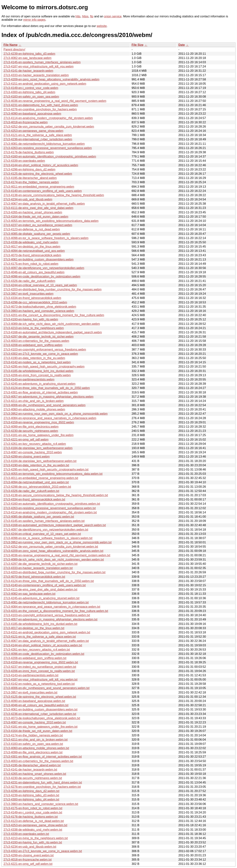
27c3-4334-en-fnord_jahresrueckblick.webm (32, 298)
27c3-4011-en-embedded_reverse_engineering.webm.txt (41, 478)
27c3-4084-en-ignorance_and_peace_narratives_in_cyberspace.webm (50, 418)
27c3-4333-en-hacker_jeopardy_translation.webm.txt (38, 568)
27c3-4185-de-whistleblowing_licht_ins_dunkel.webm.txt (40, 624)
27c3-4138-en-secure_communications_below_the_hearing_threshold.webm (54, 195)
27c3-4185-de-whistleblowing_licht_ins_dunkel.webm (38, 371)
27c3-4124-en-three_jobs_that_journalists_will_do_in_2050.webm (47, 388)
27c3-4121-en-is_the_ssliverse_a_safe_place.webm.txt (40, 637)
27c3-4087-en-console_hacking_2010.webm (33, 452)
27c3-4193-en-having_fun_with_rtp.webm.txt (33, 842)
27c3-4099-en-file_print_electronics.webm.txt (33, 752)
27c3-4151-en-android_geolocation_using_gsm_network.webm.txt (47, 632)
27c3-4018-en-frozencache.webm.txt (28, 860)
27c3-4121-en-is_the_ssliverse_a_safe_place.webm (38, 135)
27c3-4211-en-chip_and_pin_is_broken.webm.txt (36, 740)
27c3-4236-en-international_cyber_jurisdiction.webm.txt (40, 714)
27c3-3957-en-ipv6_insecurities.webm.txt (30, 692)
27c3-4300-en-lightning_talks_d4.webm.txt (31, 800)
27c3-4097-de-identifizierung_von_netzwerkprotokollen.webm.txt (46, 530)
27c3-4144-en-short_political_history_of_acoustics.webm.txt (43, 645)
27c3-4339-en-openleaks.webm (24, 161)
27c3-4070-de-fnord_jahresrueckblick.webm (32, 255)
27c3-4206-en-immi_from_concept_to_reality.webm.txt (39, 671)
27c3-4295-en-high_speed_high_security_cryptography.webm (44, 367)
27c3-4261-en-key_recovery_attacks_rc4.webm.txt (37, 650)
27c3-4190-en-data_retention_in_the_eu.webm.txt (36, 465)
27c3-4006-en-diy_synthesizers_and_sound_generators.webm (45, 405)
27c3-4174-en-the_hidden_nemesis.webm (31, 182)
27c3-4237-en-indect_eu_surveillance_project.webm (38, 225)
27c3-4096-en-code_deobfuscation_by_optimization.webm (42, 276)
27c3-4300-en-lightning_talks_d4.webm (29, 92)
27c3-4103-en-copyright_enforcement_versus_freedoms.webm (45, 350)
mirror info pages (34, 20)
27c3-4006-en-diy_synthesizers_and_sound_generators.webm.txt (46, 688)
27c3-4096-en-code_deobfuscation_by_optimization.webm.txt (44, 654)
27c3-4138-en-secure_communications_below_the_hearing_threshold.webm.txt (56, 495)
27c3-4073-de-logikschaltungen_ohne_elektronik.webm (40, 307)
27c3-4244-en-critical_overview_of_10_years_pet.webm (40, 285)
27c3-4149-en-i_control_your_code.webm (31, 88)
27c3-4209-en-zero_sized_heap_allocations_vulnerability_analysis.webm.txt (53, 551)
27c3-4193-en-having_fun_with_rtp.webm (31, 319)
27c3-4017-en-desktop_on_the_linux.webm (32, 247)
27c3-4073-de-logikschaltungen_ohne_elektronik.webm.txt (42, 718)
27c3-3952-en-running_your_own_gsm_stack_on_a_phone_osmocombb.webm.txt (57, 542)
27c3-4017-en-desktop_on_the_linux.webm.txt (34, 628)
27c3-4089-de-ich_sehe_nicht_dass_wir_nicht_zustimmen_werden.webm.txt (54, 560)
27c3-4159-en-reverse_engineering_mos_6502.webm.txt (41, 662)
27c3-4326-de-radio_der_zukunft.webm (29, 281)
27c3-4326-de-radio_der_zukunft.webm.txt (31, 491)
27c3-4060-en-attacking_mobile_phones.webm (34, 409)
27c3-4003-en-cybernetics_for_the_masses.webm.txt (38, 761)
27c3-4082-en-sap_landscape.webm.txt (29, 594)
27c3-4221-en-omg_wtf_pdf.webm (26, 440)
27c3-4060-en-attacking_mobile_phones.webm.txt (36, 748)
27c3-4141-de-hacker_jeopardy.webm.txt (30, 770)
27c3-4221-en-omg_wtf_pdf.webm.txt (28, 864)
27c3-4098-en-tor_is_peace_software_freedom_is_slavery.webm (46, 238)
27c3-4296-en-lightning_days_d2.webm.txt (31, 791)
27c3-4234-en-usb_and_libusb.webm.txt (30, 847)
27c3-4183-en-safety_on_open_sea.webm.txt (33, 744)
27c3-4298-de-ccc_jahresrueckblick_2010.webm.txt (37, 487)
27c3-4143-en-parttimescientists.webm (29, 379)
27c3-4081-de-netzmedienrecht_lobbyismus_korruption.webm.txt (46, 602)
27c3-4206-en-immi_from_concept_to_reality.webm (37, 375)
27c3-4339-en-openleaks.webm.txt (26, 834)
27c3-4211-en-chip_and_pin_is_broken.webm (34, 401)
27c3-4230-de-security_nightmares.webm (31, 431)
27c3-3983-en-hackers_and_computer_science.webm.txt (41, 804)
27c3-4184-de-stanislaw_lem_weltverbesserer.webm (38, 448)
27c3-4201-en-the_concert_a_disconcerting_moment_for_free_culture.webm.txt (56, 611)
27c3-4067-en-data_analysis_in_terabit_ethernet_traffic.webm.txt (46, 641)
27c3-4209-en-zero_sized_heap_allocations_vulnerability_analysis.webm (51, 79)
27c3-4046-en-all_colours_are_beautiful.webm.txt (36, 705)
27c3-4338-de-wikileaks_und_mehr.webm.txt (33, 830)
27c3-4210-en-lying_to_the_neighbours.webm (34, 328)
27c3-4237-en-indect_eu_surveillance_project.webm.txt (40, 667)
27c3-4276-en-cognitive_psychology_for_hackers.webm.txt (42, 787)
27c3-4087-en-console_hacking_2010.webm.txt (35, 722)
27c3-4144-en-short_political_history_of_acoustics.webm (41, 165)
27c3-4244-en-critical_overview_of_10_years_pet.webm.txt (42, 534)
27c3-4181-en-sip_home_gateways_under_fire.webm (39, 435)
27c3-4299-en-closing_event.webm (27, 457)
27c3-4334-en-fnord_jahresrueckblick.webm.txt (34, 499)
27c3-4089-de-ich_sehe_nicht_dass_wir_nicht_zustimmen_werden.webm (52, 324)
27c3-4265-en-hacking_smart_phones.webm (33, 212)
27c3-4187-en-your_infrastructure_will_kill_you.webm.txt (40, 680)
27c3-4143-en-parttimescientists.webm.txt (31, 675)
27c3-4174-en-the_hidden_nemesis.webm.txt (33, 735)
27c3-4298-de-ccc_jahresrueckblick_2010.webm (35, 302)
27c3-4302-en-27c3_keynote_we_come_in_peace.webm (41, 354)
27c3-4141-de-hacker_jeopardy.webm (28, 71)
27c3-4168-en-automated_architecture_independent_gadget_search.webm (53, 332)
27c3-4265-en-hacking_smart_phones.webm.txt (35, 774)
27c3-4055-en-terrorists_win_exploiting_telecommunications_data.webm (51, 221)
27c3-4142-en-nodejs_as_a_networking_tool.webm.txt (39, 684)
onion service (113, 16)
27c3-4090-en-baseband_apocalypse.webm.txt (34, 701)
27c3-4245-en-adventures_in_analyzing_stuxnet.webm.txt (41, 598)
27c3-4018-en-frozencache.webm (26, 122)
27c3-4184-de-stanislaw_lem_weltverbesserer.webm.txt (40, 461)
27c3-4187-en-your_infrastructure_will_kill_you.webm (39, 66)
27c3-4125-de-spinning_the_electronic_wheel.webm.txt (40, 697)
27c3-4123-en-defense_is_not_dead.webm (32, 229)
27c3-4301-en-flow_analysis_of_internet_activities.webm (41, 392)
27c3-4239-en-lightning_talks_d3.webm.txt (31, 795)
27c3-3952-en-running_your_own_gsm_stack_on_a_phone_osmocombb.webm (56, 414)
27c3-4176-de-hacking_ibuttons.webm (29, 152)
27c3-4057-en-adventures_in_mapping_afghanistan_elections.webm (49, 397)
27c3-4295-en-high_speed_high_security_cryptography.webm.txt (46, 469)
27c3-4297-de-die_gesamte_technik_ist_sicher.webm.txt (40, 564)
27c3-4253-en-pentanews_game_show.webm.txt (35, 825)
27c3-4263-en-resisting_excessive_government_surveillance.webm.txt (50, 508)
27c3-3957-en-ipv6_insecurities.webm (28, 294)
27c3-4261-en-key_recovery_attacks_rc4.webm (35, 444)
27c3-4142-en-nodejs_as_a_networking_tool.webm (37, 362)
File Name (11, 45)
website (102, 26)
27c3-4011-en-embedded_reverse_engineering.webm (39, 187)
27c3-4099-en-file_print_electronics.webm (31, 427)
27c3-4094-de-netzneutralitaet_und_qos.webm (34, 251)
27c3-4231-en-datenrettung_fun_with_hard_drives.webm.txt (43, 782)
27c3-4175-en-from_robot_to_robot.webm (31, 264)
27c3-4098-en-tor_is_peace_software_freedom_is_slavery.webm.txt (48, 538)
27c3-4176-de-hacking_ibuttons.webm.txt (31, 817)
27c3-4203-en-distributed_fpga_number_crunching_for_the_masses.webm (52, 289)
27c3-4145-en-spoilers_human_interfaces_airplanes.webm (42, 62)
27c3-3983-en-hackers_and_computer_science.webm (39, 311)
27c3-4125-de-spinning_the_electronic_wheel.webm (38, 174)
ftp (92, 16)
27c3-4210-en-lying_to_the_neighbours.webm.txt (36, 838)
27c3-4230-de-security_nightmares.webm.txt (33, 778)
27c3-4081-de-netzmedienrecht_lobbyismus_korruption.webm (44, 144)
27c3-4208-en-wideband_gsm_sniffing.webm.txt (35, 658)
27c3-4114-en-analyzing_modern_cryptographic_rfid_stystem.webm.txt (50, 512)
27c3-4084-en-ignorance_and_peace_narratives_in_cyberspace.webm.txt (52, 607)
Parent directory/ (14, 49)
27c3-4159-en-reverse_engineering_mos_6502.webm (39, 422)
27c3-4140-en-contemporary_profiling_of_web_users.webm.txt (45, 585)
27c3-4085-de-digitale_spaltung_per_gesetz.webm (37, 234)
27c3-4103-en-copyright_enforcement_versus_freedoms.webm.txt (47, 615)
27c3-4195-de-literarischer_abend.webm (30, 178)
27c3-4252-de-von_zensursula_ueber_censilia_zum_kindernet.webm (49, 127)
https (85, 16)
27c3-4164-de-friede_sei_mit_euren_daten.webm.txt (38, 731)
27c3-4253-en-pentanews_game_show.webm (33, 131)
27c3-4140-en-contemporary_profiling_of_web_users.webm (43, 191)
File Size (138, 45)
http (78, 16)
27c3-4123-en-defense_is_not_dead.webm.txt (34, 821)
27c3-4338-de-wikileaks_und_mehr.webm (31, 242)
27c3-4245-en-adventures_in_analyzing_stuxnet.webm (40, 384)
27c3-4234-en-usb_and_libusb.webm (28, 199)
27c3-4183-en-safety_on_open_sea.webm (31, 97)
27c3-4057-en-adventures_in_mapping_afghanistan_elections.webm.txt (50, 619)
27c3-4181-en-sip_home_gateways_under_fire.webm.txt (40, 727)
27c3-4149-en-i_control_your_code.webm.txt (33, 812)
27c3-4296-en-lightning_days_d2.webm (29, 169)
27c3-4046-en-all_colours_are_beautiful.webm (34, 272)
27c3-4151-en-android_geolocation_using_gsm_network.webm (45, 84)
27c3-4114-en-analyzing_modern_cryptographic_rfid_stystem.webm (48, 118)
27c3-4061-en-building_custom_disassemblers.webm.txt (40, 709)
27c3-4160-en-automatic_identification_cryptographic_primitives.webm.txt (52, 504)
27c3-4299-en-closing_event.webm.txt (29, 855)
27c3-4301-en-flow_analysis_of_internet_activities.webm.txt (43, 757)
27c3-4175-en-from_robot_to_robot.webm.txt (33, 808)
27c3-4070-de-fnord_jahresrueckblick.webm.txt (34, 577)
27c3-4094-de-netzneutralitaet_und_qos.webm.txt (36, 482)
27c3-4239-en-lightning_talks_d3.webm (29, 54)
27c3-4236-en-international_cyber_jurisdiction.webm (38, 139)
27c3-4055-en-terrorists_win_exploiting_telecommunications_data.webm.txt (53, 474)
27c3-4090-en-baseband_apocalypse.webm (32, 114)
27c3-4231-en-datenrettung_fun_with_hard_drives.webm (41, 105)
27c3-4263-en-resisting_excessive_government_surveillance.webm (48, 148)
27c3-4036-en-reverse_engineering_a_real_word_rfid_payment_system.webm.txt (57, 555)
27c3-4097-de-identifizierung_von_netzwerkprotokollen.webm (44, 268)
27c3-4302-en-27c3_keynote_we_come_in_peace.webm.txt (43, 851)
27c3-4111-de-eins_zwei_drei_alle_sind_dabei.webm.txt (40, 589)
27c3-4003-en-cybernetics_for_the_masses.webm (36, 341)
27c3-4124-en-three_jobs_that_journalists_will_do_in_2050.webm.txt (49, 581)
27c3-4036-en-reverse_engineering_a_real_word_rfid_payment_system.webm (55, 101)
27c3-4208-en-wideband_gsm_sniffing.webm (33, 345)
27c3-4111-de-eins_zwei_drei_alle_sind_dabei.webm (38, 208)
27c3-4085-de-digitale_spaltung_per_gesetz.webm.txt (39, 517)
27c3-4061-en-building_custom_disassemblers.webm (39, 259)
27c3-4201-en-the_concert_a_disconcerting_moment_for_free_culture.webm (54, 315)
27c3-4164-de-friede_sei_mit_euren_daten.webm (36, 217)
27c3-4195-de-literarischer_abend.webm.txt (32, 765)
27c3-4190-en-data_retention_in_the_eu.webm (34, 358)
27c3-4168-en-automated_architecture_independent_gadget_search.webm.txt (55, 525)
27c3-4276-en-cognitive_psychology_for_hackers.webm (40, 109)
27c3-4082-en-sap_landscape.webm (27, 58)
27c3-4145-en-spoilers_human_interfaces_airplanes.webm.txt (44, 521)
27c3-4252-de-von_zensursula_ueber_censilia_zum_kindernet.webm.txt (51, 547)
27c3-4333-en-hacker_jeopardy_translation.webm (36, 75)
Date (182, 45)
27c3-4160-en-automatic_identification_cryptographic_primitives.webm (50, 156)
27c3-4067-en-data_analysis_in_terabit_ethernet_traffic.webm (44, 204)
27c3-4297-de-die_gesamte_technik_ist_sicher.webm (39, 337)
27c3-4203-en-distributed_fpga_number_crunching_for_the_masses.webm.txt (55, 572)
